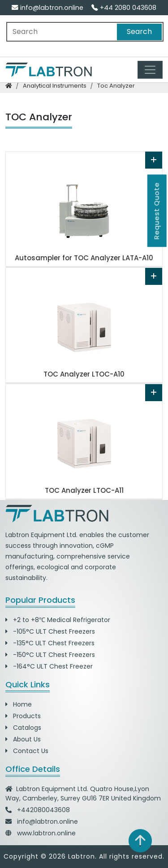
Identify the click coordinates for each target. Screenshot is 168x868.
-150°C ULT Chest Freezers (50, 655)
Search (139, 32)
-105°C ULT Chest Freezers (50, 631)
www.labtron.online (46, 833)
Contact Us (27, 751)
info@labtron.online (47, 8)
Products (23, 716)
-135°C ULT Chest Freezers (50, 643)
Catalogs (23, 728)
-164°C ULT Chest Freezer (49, 666)
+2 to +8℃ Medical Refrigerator (58, 620)
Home (19, 704)
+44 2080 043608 (124, 8)
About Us (23, 739)
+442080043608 (43, 810)
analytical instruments (55, 86)
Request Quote (157, 211)
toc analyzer (116, 86)
